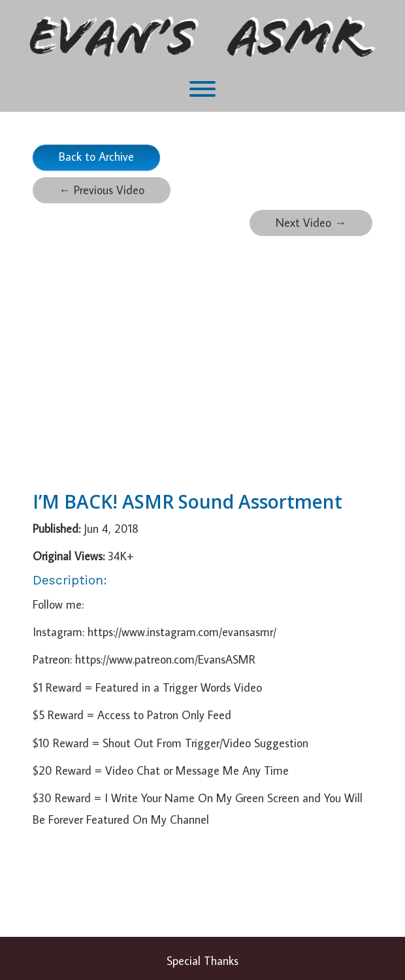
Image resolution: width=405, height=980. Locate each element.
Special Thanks (202, 961)
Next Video (311, 223)
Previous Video (102, 190)
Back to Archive (96, 157)
